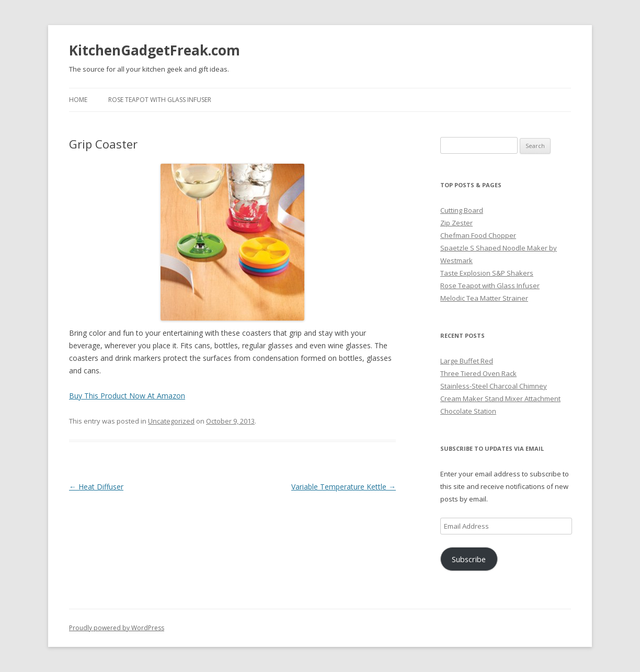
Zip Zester (456, 223)
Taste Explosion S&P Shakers (487, 273)
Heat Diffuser (96, 487)
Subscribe (469, 559)
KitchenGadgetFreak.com (155, 50)
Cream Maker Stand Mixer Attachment (500, 398)
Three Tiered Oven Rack (478, 373)
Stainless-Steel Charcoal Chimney (494, 386)
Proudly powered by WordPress (117, 628)
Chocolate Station (468, 411)
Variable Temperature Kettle (344, 487)
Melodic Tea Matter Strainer (484, 298)
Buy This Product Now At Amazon (127, 396)
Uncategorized (171, 421)
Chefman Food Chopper (478, 235)
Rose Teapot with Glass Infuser (160, 100)
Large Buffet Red (467, 361)
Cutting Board (462, 210)
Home (78, 100)
